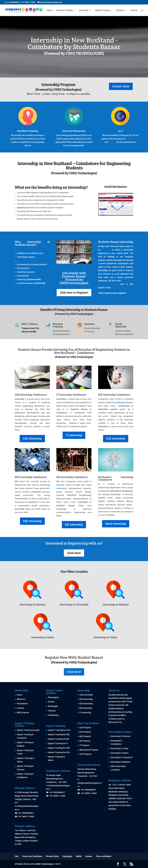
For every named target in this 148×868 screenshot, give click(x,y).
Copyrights (67, 856)
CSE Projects (85, 728)
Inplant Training (102, 10)
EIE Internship (74, 525)
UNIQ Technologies (45, 864)
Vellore (51, 702)
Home (20, 695)
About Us (21, 699)
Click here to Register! (74, 293)
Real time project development (31, 249)
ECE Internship (116, 439)
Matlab (101, 501)
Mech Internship (116, 524)
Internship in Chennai (32, 604)
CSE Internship (32, 439)
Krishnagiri (53, 706)
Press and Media (104, 856)
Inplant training (36, 276)
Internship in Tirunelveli (74, 604)
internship (106, 250)
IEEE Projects (23, 713)
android (73, 423)
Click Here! (74, 553)
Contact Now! (121, 86)
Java (59, 420)
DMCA (79, 856)
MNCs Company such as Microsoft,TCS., (117, 719)
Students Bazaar (116, 695)
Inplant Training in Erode (28, 730)
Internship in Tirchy (119, 748)
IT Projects (84, 745)
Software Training (64, 10)
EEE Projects (85, 736)
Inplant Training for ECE (59, 752)
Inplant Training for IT (58, 743)
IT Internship (74, 435)
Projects (120, 10)
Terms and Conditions (32, 856)
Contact (134, 10)
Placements (22, 704)
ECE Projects (85, 732)
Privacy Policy (52, 856)
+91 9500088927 (13, 2)
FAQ (17, 856)
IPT (127, 139)
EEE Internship (32, 521)
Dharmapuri (53, 697)
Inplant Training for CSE (59, 748)
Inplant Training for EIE (59, 739)
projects (112, 142)
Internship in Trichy (105, 637)
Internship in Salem (43, 637)
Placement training (26, 261)
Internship (84, 10)
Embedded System (125, 402)
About (50, 10)
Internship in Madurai (116, 604)
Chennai (52, 711)
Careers (89, 856)
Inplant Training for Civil (59, 730)
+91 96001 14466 (28, 2)
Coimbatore (53, 715)
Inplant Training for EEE (59, 734)
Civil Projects (85, 754)
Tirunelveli (113, 284)
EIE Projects (85, 741)
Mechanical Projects (89, 750)
